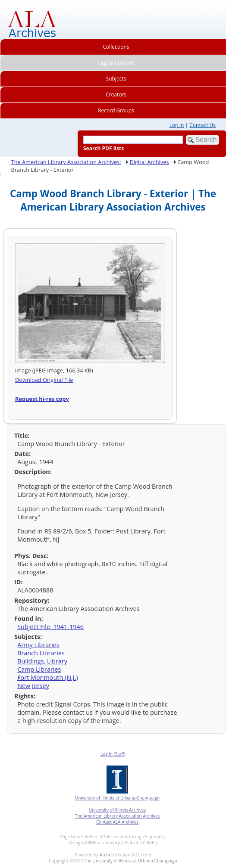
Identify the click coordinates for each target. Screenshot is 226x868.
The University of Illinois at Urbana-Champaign (131, 861)
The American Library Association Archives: (66, 162)
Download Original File (44, 380)
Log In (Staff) (113, 754)
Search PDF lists (104, 148)
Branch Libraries (41, 653)
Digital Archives (149, 162)
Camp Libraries (39, 669)
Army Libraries (38, 645)
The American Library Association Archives (118, 816)
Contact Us (202, 125)
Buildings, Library (42, 661)
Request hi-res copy (42, 399)
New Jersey (33, 686)
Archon (107, 855)
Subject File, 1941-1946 (50, 627)
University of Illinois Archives (118, 810)
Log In (177, 125)
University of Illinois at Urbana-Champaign (117, 798)
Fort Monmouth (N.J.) (48, 677)
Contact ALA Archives (117, 822)
